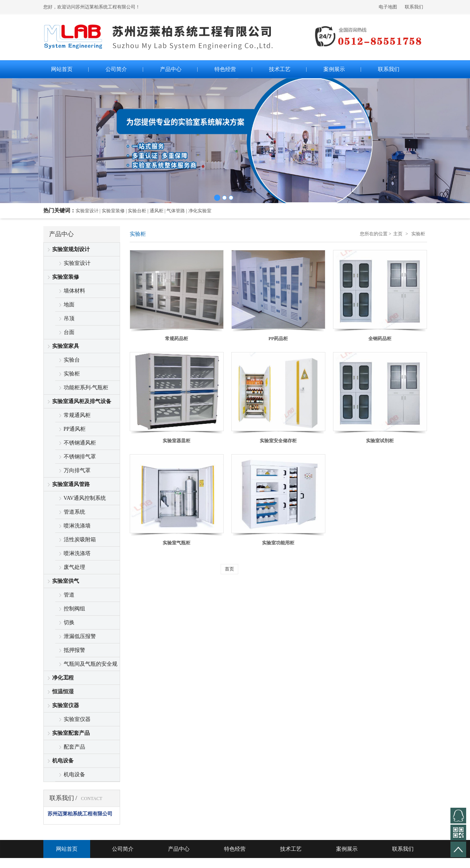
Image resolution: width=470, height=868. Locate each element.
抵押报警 (74, 650)
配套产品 (74, 747)
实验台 (72, 360)
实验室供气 (66, 581)
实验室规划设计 (71, 249)
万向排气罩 (77, 470)
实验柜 (72, 374)
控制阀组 (74, 609)
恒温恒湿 (63, 692)
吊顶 (69, 318)
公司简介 (123, 849)
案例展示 (347, 849)
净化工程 (63, 678)
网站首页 (67, 849)
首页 (229, 569)
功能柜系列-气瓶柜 (86, 388)
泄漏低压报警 (80, 636)
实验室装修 (66, 277)
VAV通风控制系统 (85, 498)
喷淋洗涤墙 (77, 526)
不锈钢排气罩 (80, 457)
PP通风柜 (75, 429)
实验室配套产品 (71, 733)
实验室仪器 (66, 705)
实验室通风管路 (71, 484)
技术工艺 (291, 849)
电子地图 (388, 7)
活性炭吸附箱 (80, 540)
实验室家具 (66, 346)
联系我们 (414, 7)
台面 (69, 332)
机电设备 (63, 761)
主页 (398, 234)
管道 (69, 595)
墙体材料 (74, 291)
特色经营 (235, 849)
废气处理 (74, 567)
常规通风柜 (77, 415)
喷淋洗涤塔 (77, 553)
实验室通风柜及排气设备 (82, 401)
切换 (69, 622)
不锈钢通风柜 (80, 443)
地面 (69, 305)
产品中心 (179, 849)
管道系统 (74, 512)
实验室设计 (77, 263)
